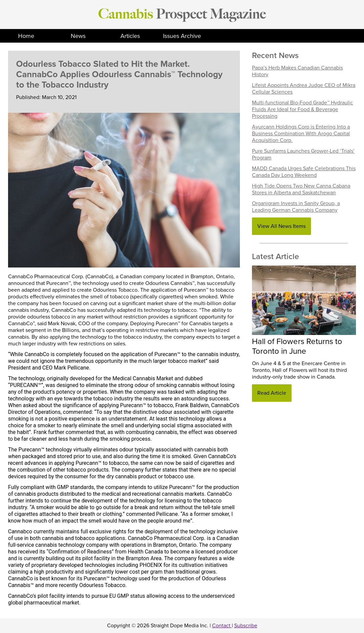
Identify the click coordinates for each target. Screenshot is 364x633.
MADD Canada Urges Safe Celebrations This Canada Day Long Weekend (304, 172)
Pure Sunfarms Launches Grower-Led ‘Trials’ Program (303, 154)
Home (26, 36)
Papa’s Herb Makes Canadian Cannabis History (297, 71)
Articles (130, 36)
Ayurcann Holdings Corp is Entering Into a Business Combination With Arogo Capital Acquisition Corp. (301, 134)
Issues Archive (182, 36)
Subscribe (246, 626)
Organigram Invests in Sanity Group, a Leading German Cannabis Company (296, 207)
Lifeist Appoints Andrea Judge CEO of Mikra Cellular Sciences (304, 89)
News (78, 36)
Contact (222, 626)
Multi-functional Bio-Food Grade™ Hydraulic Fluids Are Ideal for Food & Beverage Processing (302, 109)
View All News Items (281, 226)
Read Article (272, 393)
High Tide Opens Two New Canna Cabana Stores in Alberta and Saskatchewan (301, 189)
